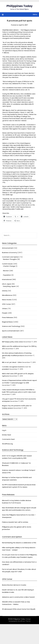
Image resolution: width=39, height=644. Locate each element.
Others (5, 309)
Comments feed (8, 439)
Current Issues (7, 264)
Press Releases (8, 317)
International (7, 279)
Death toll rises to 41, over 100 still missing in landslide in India (18, 591)
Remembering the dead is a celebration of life (19, 543)
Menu (35, 14)
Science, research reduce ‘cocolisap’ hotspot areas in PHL (19, 471)
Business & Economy (10, 252)
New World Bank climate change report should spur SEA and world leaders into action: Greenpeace (19, 509)
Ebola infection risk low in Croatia (14, 585)
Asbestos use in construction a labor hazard (18, 597)
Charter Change (9, 266)
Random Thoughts (10, 259)
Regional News (7, 322)
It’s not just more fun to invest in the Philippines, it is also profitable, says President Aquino (20, 556)
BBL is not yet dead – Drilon (12, 362)
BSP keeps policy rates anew (13, 342)
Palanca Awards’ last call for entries (15, 522)
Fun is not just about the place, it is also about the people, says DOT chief (19, 570)
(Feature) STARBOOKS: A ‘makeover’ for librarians (16, 464)
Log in (4, 430)
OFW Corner (6, 304)
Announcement (8, 248)
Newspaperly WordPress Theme (20, 621)
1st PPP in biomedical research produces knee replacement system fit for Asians (19, 486)
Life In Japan (7, 284)
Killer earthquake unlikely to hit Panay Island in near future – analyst (19, 549)
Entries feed (6, 435)
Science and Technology (11, 326)
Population (7, 275)
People (5, 313)
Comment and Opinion (11, 257)
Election (6, 271)
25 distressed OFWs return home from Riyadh (19, 609)
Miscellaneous (7, 295)
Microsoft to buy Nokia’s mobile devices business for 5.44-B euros (17, 502)
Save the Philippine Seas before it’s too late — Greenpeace (19, 516)
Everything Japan (9, 286)
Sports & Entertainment (11, 331)
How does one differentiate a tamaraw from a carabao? (19, 563)
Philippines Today (20, 6)
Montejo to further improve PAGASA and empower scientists (17, 479)
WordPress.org (7, 444)
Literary (5, 291)
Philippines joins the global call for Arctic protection (17, 528)
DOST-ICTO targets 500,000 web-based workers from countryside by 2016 (17, 457)
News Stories (7, 300)
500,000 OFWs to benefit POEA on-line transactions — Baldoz (16, 603)
